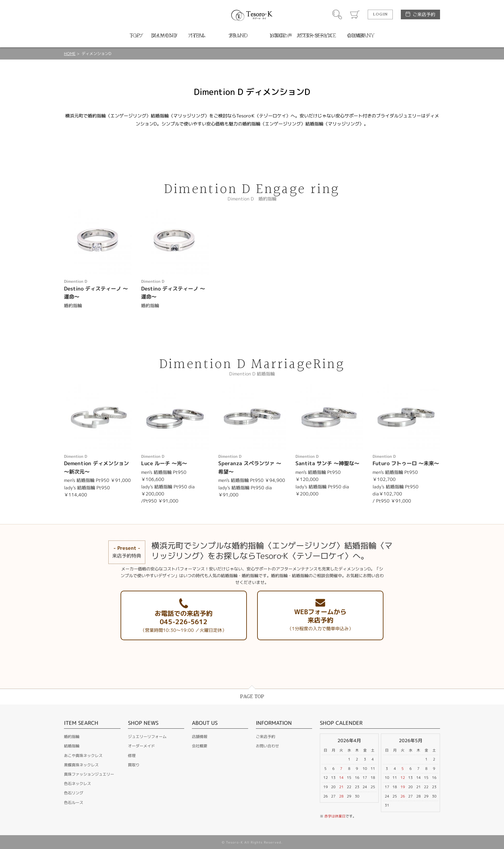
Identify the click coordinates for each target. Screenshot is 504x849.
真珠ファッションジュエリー (89, 774)
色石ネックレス (77, 784)
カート (355, 14)
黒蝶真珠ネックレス (81, 765)
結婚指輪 (72, 746)
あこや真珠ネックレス (83, 756)
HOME (70, 54)
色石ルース (74, 803)
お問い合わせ (267, 746)
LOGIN (380, 14)
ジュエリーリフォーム (147, 737)
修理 (132, 756)
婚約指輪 (72, 737)
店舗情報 (200, 737)
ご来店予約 (424, 14)
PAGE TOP (252, 697)
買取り (134, 765)
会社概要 (200, 746)
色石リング (74, 793)
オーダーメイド (141, 746)
